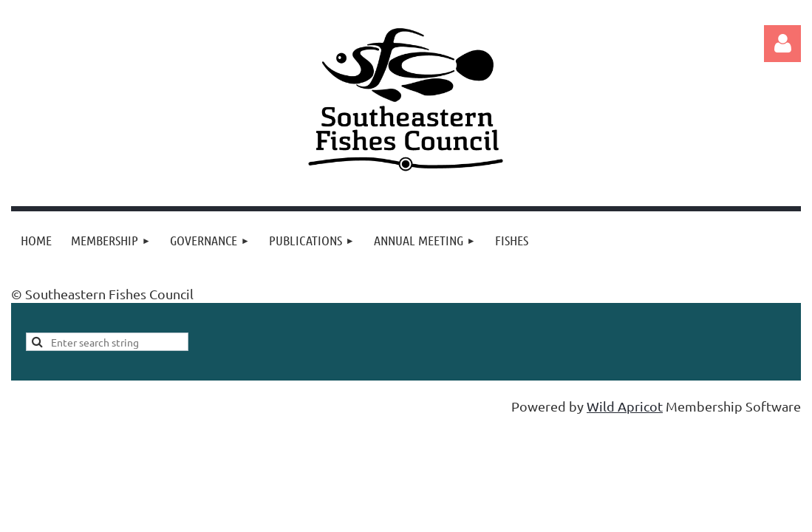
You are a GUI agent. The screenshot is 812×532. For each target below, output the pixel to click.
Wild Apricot (625, 406)
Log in (782, 44)
